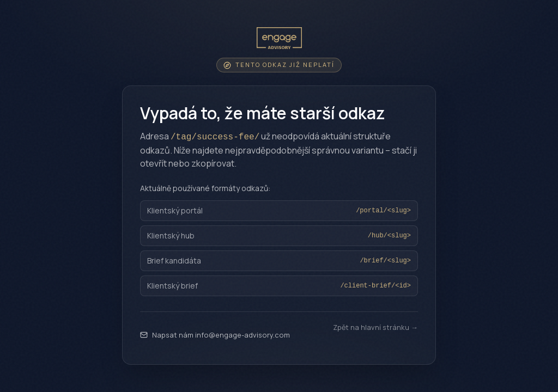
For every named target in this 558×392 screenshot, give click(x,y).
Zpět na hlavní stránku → (375, 327)
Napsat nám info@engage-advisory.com (215, 335)
